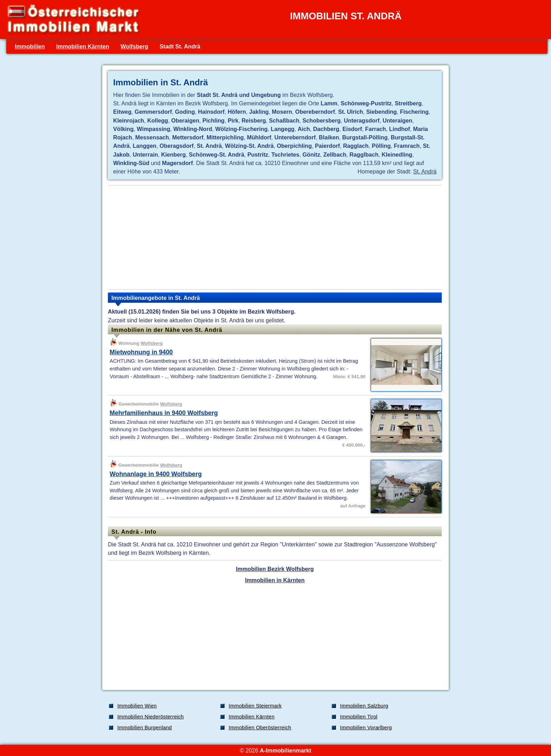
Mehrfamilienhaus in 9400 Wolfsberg (164, 413)
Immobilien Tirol (359, 717)
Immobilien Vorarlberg (366, 728)
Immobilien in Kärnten (275, 580)
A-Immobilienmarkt (285, 750)
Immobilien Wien (137, 706)
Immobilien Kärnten (83, 46)
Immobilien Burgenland (145, 728)
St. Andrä (425, 171)
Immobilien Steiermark (255, 706)
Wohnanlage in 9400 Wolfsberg (156, 474)
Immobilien (30, 46)
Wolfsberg (134, 46)
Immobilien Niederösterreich (151, 717)
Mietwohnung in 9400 (141, 352)
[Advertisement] (275, 237)
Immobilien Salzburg (364, 706)
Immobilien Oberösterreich (260, 728)
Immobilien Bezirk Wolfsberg (275, 569)
